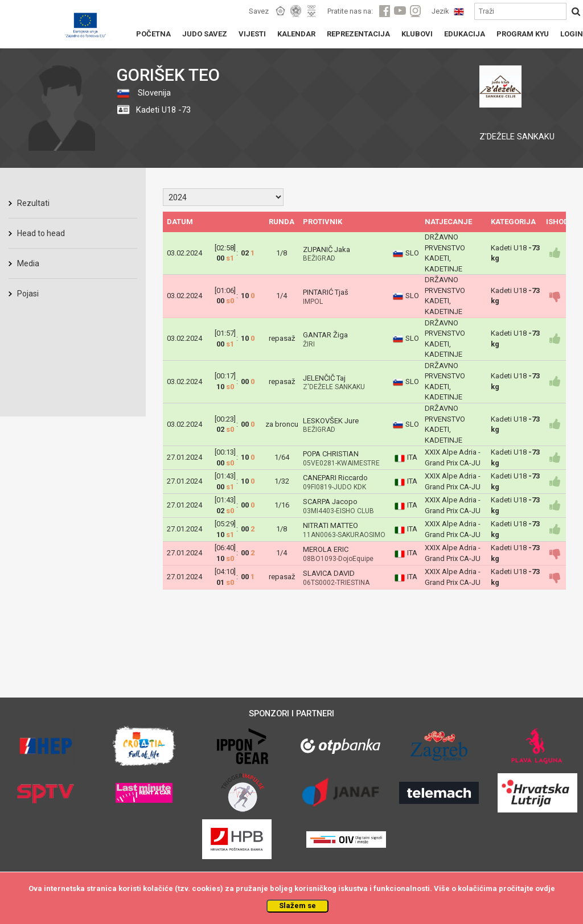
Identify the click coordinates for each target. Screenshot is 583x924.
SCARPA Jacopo (330, 502)
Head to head (41, 233)
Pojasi (28, 294)
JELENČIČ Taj (324, 378)
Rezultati (33, 203)
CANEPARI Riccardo (335, 478)
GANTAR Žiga (325, 335)
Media (28, 263)
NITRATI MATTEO (330, 525)
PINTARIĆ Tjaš (326, 292)
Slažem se (297, 906)
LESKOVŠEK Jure (331, 421)
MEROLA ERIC (326, 549)
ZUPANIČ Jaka (327, 249)
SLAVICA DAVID (329, 573)
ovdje (545, 888)
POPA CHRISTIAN (331, 454)
